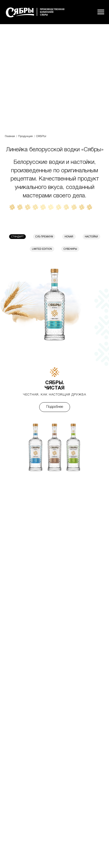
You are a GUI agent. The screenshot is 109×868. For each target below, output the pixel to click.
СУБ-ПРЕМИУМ (44, 237)
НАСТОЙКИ (91, 237)
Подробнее (55, 407)
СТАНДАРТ (17, 237)
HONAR (69, 237)
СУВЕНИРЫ (70, 249)
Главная (10, 136)
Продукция (25, 136)
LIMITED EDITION (42, 249)
